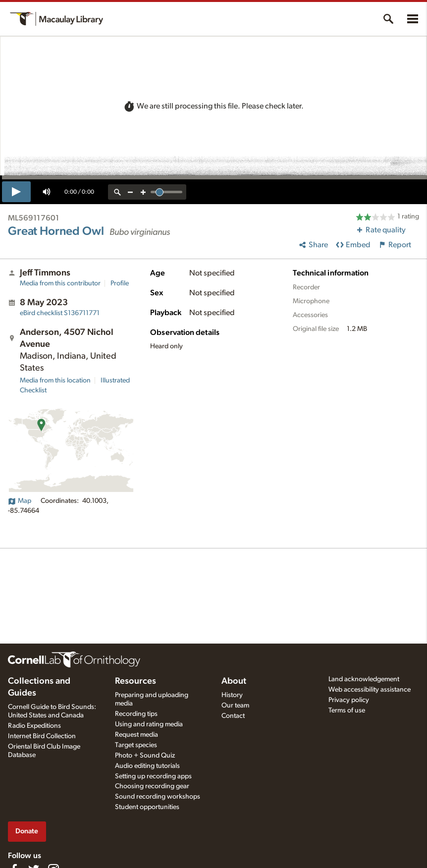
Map (20, 501)
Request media (136, 735)
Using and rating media (149, 724)
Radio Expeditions (34, 726)
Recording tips (136, 714)
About (234, 681)
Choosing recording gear (152, 786)
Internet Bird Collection (42, 736)
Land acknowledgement (364, 679)
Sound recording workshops (158, 797)
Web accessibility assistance (370, 690)
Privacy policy (349, 700)
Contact (233, 716)
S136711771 (60, 313)
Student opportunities (147, 807)
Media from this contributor (60, 283)
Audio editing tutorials (147, 766)
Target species (136, 745)
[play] (16, 192)
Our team (235, 705)
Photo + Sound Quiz (145, 756)
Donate (27, 831)
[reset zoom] (117, 192)
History (232, 695)
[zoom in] (143, 192)
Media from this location (55, 380)
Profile (120, 283)
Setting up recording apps (153, 776)
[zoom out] (130, 192)
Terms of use (347, 710)
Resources (135, 681)
